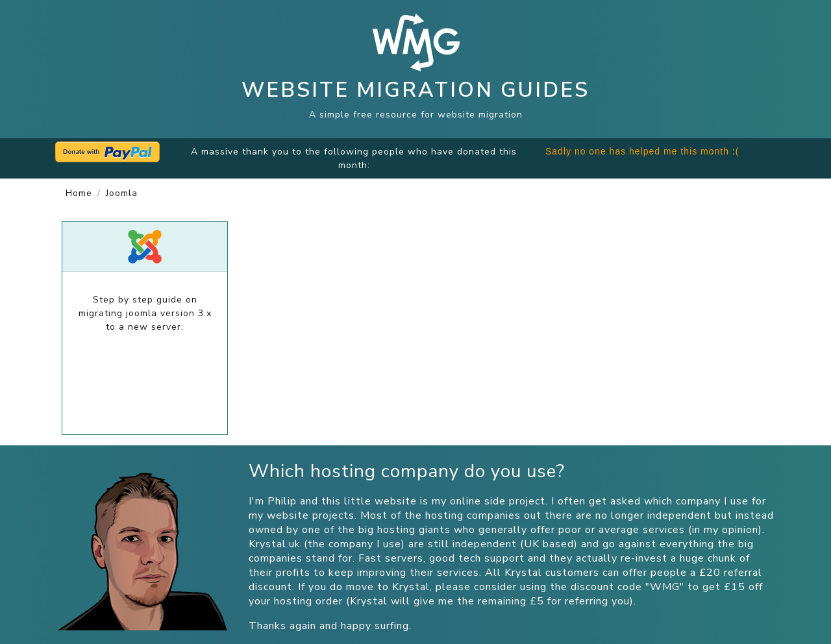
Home (79, 193)
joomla (122, 193)
